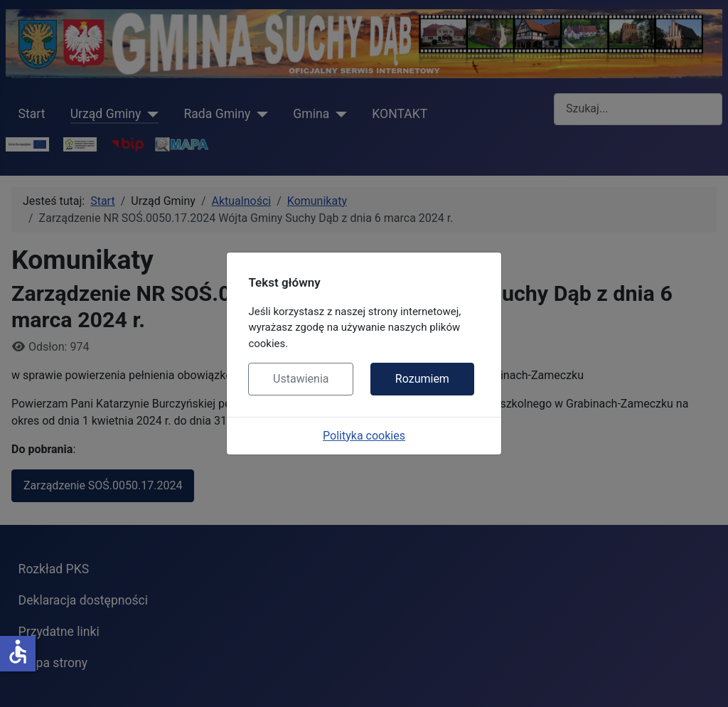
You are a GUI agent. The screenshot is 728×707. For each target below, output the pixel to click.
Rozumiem (422, 379)
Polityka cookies (364, 436)
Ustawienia (301, 379)
